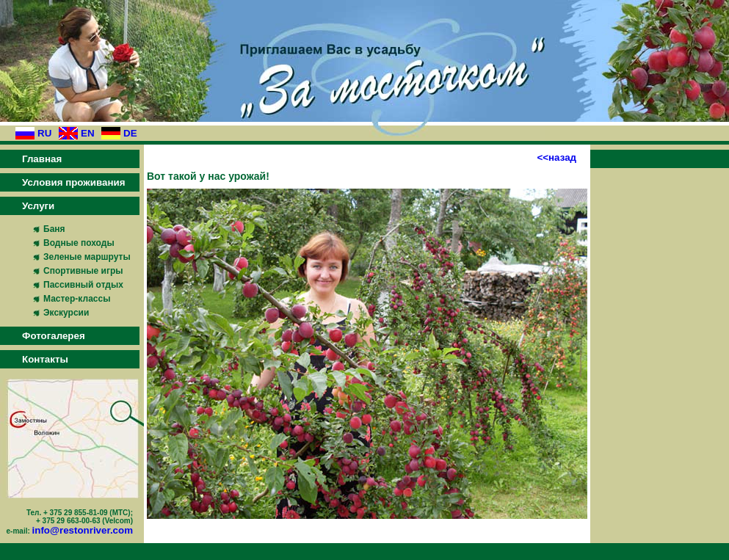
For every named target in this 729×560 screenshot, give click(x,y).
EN (88, 133)
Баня (54, 229)
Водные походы (79, 243)
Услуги (38, 206)
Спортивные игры (83, 271)
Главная (42, 159)
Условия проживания (73, 182)
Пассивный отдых (83, 285)
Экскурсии (66, 313)
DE (130, 133)
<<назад (556, 157)
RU (44, 133)
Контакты (45, 359)
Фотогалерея (54, 336)
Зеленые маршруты (87, 257)
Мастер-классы (77, 299)
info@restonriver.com (83, 530)
